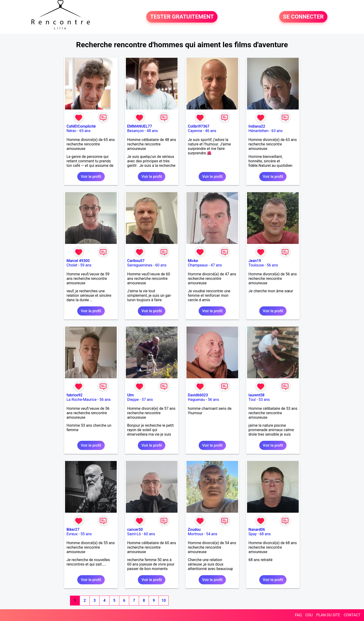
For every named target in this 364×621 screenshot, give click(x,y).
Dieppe (133, 400)
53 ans (264, 400)
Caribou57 (136, 261)
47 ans (216, 265)
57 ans (147, 400)
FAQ (298, 615)
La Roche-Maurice (81, 400)
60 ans (161, 265)
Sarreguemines (140, 265)
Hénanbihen (258, 131)
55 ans (86, 534)
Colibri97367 (199, 126)
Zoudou (194, 529)
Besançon (136, 131)
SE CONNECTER (303, 17)
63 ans (277, 131)
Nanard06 (257, 529)
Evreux (72, 534)
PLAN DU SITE (328, 615)
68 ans (265, 534)
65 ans (85, 131)
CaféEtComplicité (81, 126)
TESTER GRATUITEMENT (182, 17)
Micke (193, 261)
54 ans (212, 534)
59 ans (86, 265)
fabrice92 (74, 395)
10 (164, 600)
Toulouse (256, 265)
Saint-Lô (134, 534)
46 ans (211, 131)
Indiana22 (257, 126)
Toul (252, 400)
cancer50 (135, 529)
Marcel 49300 (78, 261)
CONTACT (352, 615)
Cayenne (195, 131)
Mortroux (196, 534)
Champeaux (198, 265)
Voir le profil (91, 177)
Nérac (71, 131)
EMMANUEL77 (140, 126)
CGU (309, 615)
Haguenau (196, 400)
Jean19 (255, 261)
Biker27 (73, 529)
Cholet (72, 265)
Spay (253, 534)
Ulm (131, 395)
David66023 (198, 395)
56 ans (272, 265)
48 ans (152, 131)
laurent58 (256, 395)
